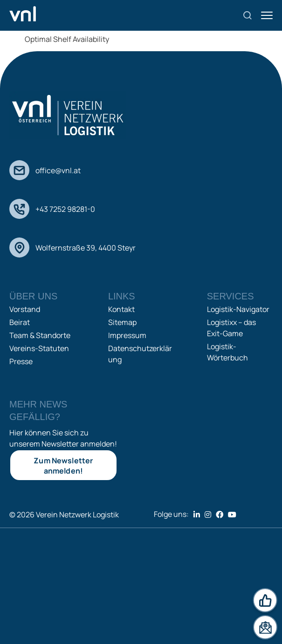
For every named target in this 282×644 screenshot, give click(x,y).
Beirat (20, 322)
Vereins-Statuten (39, 348)
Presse (21, 361)
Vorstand (25, 309)
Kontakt (121, 309)
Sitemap (122, 322)
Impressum (127, 335)
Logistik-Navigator (238, 309)
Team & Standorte (40, 335)
